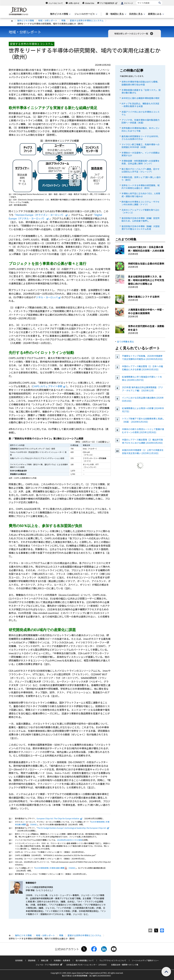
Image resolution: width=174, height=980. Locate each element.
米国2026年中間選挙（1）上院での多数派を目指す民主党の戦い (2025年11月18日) (143, 452)
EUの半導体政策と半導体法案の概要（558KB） (55, 868)
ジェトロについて (56, 3)
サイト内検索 (136, 1)
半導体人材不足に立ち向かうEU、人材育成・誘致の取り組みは (141, 195)
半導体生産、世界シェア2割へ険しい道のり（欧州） (141, 179)
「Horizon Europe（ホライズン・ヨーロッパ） (41, 215)
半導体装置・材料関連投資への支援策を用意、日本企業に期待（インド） (141, 162)
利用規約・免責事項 (62, 960)
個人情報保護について (85, 960)
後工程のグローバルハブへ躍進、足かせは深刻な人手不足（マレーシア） (141, 170)
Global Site (90, 3)
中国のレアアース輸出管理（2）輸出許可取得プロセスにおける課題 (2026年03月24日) (142, 441)
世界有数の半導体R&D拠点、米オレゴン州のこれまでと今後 (141, 129)
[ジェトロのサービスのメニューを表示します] (85, 14)
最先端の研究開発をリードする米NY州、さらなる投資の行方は (141, 138)
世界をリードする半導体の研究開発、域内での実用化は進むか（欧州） (141, 187)
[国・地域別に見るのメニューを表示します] (116, 14)
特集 (64, 20)
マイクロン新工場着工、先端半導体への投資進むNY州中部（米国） (141, 146)
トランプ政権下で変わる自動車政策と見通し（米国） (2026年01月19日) (143, 420)
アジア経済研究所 (109, 3)
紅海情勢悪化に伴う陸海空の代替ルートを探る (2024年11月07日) (142, 378)
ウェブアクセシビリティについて (113, 960)
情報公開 (45, 960)
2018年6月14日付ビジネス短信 (70, 840)
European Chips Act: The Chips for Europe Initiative (60, 818)
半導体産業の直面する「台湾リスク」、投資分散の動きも (141, 91)
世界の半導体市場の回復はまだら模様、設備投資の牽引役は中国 (141, 83)
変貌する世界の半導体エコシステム (87, 20)
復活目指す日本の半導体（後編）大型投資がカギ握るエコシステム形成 (141, 228)
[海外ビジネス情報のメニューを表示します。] (60, 14)
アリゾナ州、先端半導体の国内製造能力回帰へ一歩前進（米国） (141, 121)
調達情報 (32, 960)
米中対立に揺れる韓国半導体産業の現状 (141, 98)
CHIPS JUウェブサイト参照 (49, 386)
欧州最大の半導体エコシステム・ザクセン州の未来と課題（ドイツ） (141, 203)
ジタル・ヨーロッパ (48, 297)
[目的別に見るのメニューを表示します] (137, 14)
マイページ (129, 3)
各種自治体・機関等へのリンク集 (125, 965)
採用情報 (19, 960)
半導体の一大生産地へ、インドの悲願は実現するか (141, 154)
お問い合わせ (74, 3)
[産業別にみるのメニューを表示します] (156, 14)
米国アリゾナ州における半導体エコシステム (141, 113)
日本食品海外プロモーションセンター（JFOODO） (87, 965)
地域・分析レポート (48, 20)
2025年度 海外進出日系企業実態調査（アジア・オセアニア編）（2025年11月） (142, 389)
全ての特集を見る (125, 342)
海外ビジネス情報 (26, 20)
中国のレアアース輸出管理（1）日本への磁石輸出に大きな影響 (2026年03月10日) (142, 368)
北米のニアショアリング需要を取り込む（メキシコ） (140, 211)
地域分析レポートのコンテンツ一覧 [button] (134, 34)
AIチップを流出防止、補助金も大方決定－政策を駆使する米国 (140, 105)
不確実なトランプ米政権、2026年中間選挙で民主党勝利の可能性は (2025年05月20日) (142, 357)
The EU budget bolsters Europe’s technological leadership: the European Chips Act (73, 828)
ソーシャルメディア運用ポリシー (145, 960)
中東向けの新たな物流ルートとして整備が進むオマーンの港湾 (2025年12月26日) (143, 431)
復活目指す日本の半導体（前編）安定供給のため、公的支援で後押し (141, 219)
